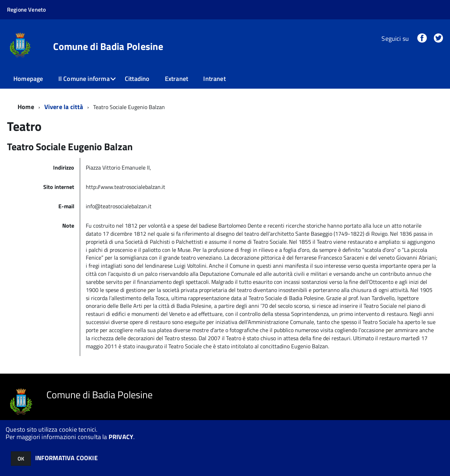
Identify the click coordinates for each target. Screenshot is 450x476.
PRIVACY (121, 437)
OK (21, 459)
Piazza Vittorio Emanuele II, (118, 167)
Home (26, 107)
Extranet (176, 79)
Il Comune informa (84, 79)
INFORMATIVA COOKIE (66, 458)
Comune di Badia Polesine (108, 46)
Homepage (28, 79)
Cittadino (137, 79)
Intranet (214, 79)
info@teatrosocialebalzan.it (119, 206)
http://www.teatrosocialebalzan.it (126, 187)
